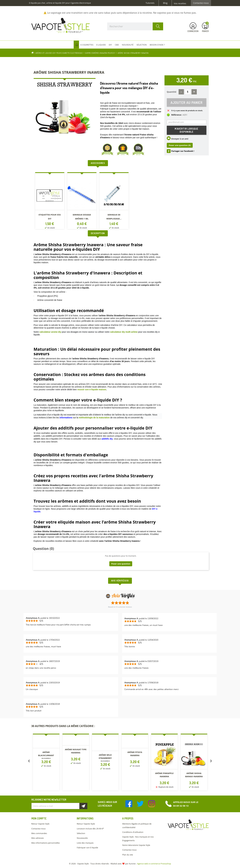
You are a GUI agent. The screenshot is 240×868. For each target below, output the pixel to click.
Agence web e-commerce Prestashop (154, 864)
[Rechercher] (135, 26)
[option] (50, 201)
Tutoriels (150, 3)
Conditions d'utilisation (133, 832)
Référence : (177, 115)
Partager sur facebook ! (183, 151)
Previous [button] (29, 762)
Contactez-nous (201, 3)
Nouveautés (82, 838)
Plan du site (128, 855)
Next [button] (211, 762)
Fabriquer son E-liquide (87, 848)
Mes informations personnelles (46, 843)
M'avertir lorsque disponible (186, 130)
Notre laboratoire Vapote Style (136, 845)
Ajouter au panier (187, 102)
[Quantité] (188, 92)
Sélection (81, 833)
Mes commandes (39, 833)
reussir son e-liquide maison (92, 390)
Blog (165, 3)
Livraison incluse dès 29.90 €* (90, 829)
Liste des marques (85, 843)
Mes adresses (38, 838)
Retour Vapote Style (40, 824)
